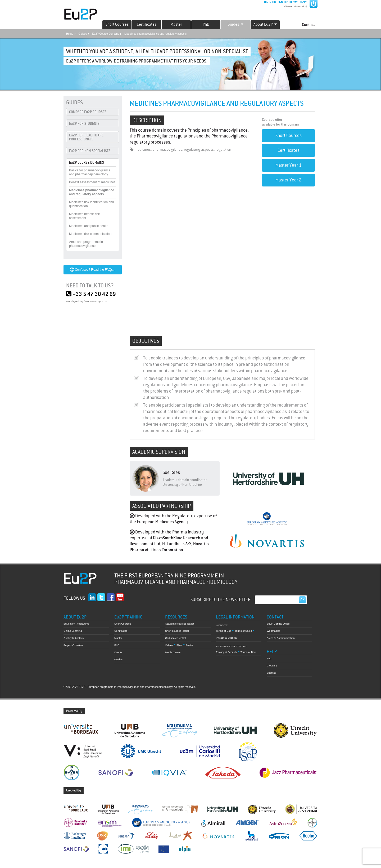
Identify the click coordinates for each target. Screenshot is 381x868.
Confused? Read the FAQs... (93, 270)
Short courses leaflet (177, 631)
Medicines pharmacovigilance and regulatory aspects (155, 34)
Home (70, 34)
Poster (189, 645)
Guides (83, 34)
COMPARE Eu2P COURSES (88, 112)
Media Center (173, 652)
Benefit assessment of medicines (92, 182)
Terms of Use (224, 631)
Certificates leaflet (175, 638)
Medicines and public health (89, 226)
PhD (206, 24)
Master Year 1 (289, 165)
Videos (169, 645)
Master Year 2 (289, 180)
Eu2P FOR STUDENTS (84, 124)
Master (176, 24)
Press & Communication (281, 638)
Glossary (272, 666)
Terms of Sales (243, 631)
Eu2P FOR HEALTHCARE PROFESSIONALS (86, 137)
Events (118, 652)
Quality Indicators (74, 638)
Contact (308, 25)
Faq (269, 658)
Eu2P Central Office (278, 624)
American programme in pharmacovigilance (86, 244)
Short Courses (117, 24)
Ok (302, 600)
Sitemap (271, 673)
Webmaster (273, 631)
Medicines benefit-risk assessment (84, 216)
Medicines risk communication (90, 234)
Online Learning (73, 631)
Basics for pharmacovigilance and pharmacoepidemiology (90, 172)
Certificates (147, 24)
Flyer (179, 645)
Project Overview (73, 645)
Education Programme (76, 624)
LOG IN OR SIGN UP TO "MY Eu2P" (284, 2)
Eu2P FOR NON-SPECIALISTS (90, 151)
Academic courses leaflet (180, 624)
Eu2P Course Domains (106, 34)
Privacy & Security (226, 638)
